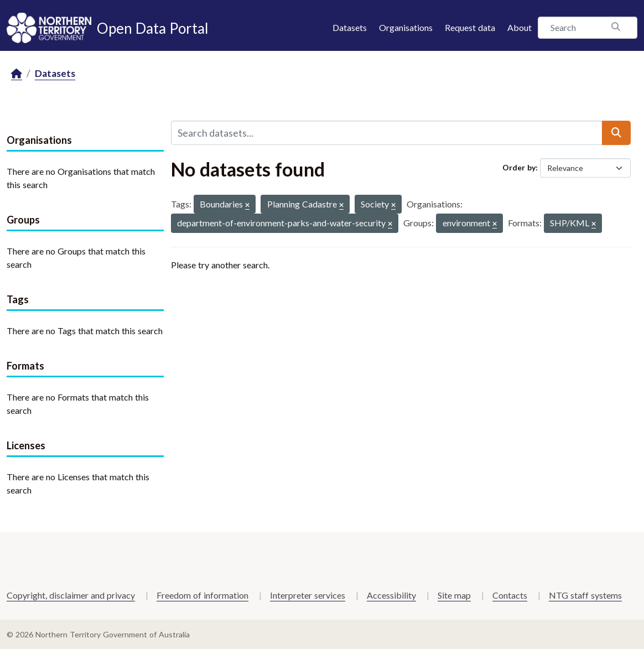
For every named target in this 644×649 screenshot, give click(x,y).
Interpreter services (308, 595)
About (520, 27)
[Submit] (616, 133)
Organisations (406, 27)
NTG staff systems (585, 595)
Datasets (350, 27)
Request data (470, 27)
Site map (454, 595)
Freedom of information (202, 595)
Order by (519, 167)
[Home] (17, 74)
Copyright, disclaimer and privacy (71, 595)
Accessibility (391, 595)
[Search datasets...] (387, 133)
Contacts (510, 595)
